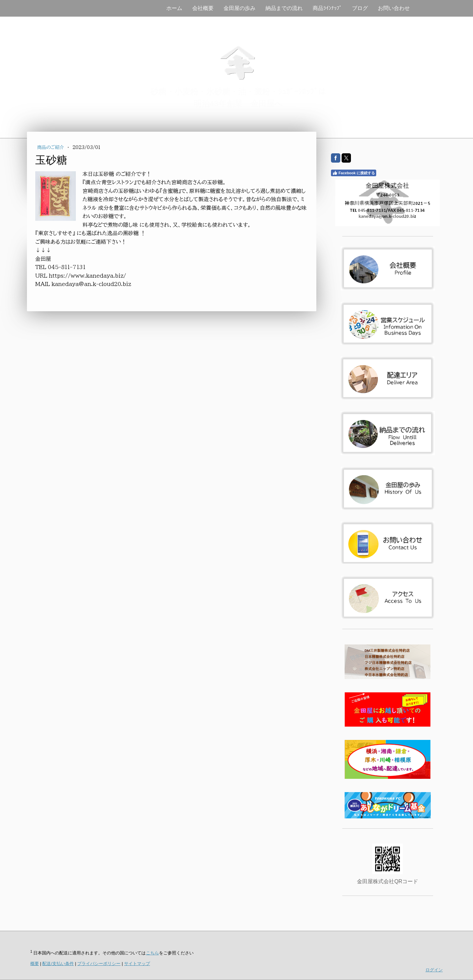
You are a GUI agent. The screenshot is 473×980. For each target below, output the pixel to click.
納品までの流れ (284, 8)
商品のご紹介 (51, 147)
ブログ (360, 8)
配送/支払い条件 (58, 964)
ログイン (434, 970)
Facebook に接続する (354, 173)
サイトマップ (137, 964)
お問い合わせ (394, 8)
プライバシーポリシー (99, 964)
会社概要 (203, 8)
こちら (153, 953)
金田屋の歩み (239, 8)
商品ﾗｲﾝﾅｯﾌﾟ (327, 8)
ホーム (174, 8)
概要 (35, 964)
